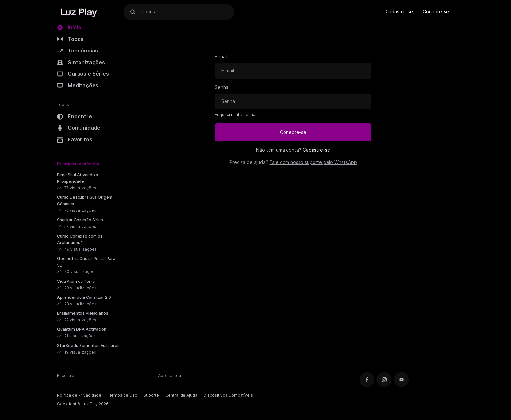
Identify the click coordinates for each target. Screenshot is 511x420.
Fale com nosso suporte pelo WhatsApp (313, 162)
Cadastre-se (399, 12)
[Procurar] (133, 12)
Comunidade (79, 128)
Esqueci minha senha (235, 115)
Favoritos (75, 139)
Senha (222, 87)
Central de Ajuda (181, 395)
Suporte (151, 395)
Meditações (78, 85)
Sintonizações (81, 62)
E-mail (221, 57)
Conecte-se (436, 12)
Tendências (78, 51)
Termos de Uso (122, 395)
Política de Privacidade (79, 395)
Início (69, 27)
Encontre (74, 116)
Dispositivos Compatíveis (228, 395)
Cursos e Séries (83, 74)
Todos (70, 39)
